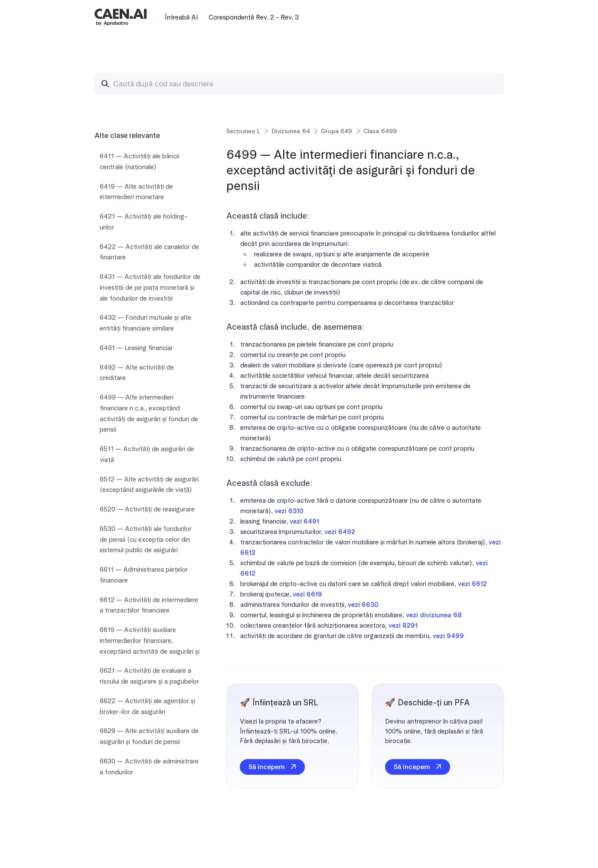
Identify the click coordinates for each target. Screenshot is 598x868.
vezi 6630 (363, 605)
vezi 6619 (307, 594)
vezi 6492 (340, 532)
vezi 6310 (289, 511)
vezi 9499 (448, 636)
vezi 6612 (472, 584)
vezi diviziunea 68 (434, 615)
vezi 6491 (304, 521)
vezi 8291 (403, 626)
